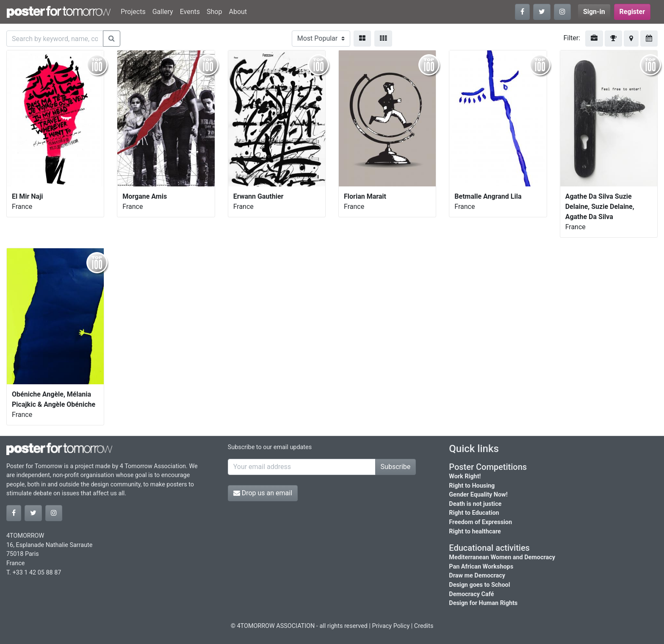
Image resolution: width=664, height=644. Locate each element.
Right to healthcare (475, 532)
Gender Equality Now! (478, 495)
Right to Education (474, 513)
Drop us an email (263, 493)
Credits (424, 626)
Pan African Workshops (481, 567)
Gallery (163, 12)
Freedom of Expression (480, 522)
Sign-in (594, 12)
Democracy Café (471, 594)
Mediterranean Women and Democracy (502, 557)
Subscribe (396, 467)
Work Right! (465, 476)
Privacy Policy (391, 626)
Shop (214, 12)
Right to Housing (472, 486)
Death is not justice (475, 504)
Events (190, 12)
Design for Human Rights (483, 603)
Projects (133, 12)
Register (632, 12)
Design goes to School (479, 585)
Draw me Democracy (477, 576)
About (238, 12)
